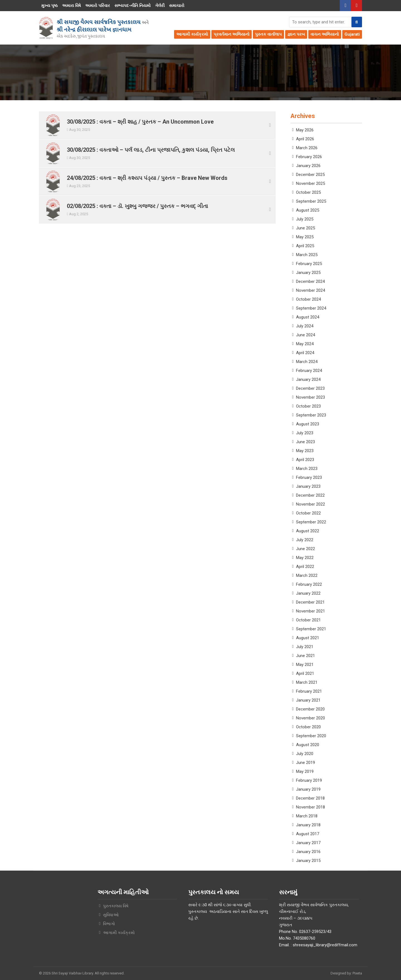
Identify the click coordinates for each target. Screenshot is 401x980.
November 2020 (310, 718)
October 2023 (308, 406)
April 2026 (305, 139)
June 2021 (305, 656)
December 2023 (310, 388)
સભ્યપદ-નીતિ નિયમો (133, 6)
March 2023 (307, 469)
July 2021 (305, 647)
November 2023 (310, 397)
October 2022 (308, 513)
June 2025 (305, 228)
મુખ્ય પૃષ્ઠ (49, 6)
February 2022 (309, 584)
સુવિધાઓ (111, 915)
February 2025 (309, 264)
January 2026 (308, 166)
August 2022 (308, 531)
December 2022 (310, 495)
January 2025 (308, 273)
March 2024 (307, 362)
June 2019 (305, 763)
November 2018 (310, 807)
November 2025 (310, 183)
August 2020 (308, 745)
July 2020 (305, 754)
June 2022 (305, 549)
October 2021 (308, 620)
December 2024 (310, 281)
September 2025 (311, 201)
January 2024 (308, 379)
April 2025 (305, 246)
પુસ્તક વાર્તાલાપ (268, 34)
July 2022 (305, 540)
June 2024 (305, 335)
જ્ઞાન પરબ (296, 34)
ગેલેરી (160, 6)
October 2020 (308, 727)
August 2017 (308, 834)
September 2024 (311, 308)
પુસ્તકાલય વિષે (116, 906)
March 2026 (307, 148)
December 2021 (310, 602)
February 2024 (309, 371)
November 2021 (310, 611)
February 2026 (309, 157)
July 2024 (305, 326)
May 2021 (305, 665)
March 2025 (307, 255)
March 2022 (307, 575)
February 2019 (309, 780)
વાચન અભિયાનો (325, 34)
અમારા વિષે (71, 6)
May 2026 (305, 130)
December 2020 (310, 709)
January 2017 (308, 843)
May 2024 (305, 344)
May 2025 (305, 237)
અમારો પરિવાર (98, 6)
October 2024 (308, 299)
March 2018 (307, 816)
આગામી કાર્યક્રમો (192, 34)
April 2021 (305, 673)
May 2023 (305, 451)
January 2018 (308, 825)
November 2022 (310, 504)
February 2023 (309, 477)
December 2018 (310, 798)
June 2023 (305, 442)
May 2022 (305, 558)
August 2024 (308, 317)
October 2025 (308, 192)
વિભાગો (109, 924)
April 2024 (305, 353)
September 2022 (311, 522)
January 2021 (308, 700)
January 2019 (308, 789)
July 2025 (305, 219)
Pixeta (357, 973)
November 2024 (310, 290)
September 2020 (311, 736)
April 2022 (305, 567)
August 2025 (308, 210)
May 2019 (305, 771)
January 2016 (308, 852)
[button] (357, 22)
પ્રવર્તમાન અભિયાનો (232, 34)
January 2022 (308, 593)
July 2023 (305, 433)
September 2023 (311, 415)
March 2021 (307, 682)
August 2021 (308, 638)
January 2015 (308, 861)
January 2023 (308, 486)
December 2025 (310, 175)
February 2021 (309, 691)
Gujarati (352, 34)
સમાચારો (177, 6)
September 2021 (311, 629)
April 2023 (305, 460)
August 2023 (308, 424)
